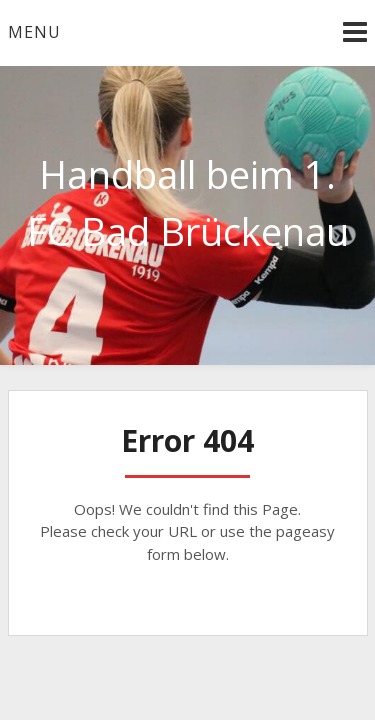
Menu (34, 32)
